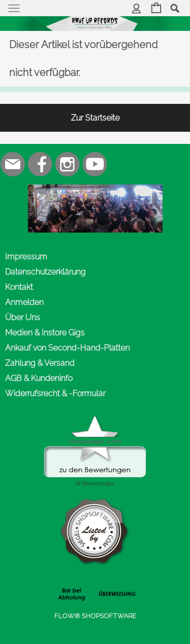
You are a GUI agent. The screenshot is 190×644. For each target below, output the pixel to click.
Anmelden (24, 302)
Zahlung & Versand (40, 363)
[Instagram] (67, 164)
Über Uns (23, 317)
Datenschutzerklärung (45, 272)
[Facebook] (40, 164)
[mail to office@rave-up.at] (13, 164)
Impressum (26, 257)
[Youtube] (95, 164)
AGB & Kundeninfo (39, 378)
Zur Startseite (95, 118)
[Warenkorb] (156, 9)
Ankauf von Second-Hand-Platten (67, 348)
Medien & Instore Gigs (45, 333)
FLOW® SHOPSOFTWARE (95, 616)
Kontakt (19, 287)
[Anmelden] (137, 9)
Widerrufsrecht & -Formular (55, 393)
